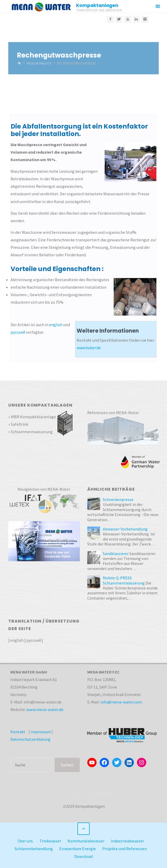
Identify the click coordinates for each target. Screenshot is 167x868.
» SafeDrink (18, 424)
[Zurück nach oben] (83, 829)
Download (83, 856)
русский (18, 332)
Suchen (67, 765)
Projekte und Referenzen (125, 848)
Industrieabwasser (128, 841)
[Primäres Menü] (158, 6)
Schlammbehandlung (34, 848)
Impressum (41, 732)
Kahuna (86, 794)
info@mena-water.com (121, 702)
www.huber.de (89, 348)
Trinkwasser (50, 841)
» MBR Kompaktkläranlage (32, 417)
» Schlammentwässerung (31, 432)
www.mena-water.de (45, 709)
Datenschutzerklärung (30, 739)
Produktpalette (40, 63)
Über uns (25, 841)
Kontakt (18, 732)
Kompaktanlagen (97, 5)
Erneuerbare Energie (78, 848)
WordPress (107, 794)
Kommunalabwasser (86, 841)
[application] (44, 541)
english (56, 325)
